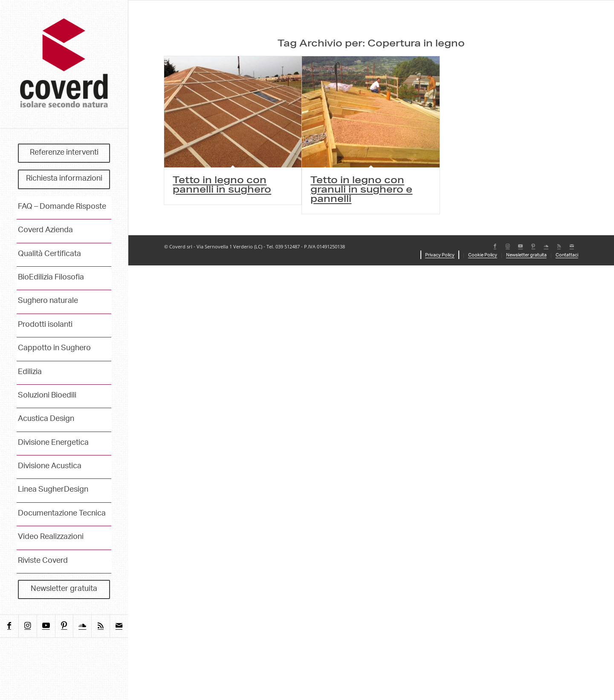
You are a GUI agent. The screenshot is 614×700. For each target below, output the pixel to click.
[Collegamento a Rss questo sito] (100, 626)
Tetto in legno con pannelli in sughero (222, 186)
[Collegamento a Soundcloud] (82, 626)
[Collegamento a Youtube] (46, 626)
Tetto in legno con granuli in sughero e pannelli (361, 190)
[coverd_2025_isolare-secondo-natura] (64, 64)
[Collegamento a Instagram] (28, 626)
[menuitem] (64, 153)
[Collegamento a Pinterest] (64, 626)
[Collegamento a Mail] (119, 626)
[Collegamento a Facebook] (9, 626)
